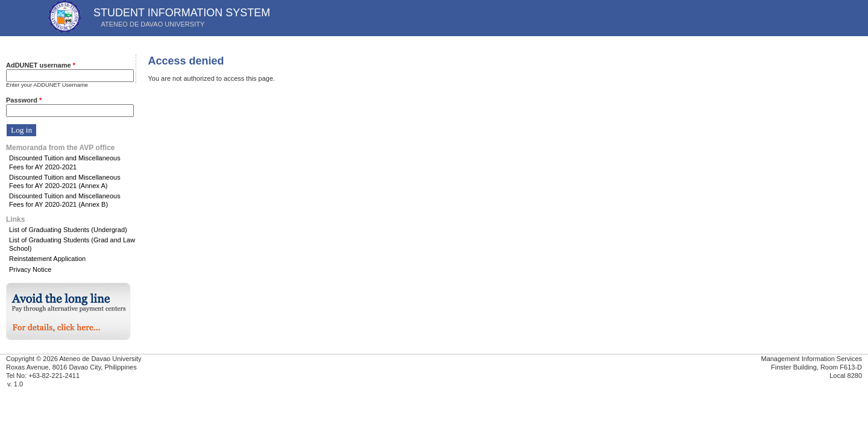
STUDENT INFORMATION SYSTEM (182, 13)
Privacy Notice (30, 269)
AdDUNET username (41, 65)
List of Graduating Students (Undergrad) (68, 230)
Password (24, 100)
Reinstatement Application (47, 259)
